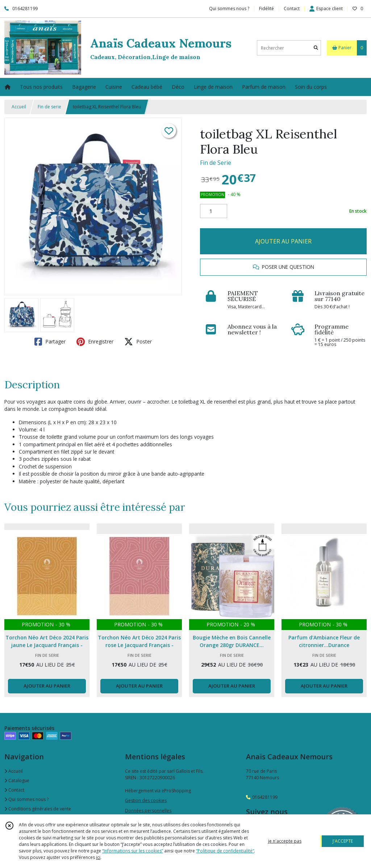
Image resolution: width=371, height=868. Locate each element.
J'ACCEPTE (343, 841)
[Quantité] (214, 211)
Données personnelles (148, 811)
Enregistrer (95, 342)
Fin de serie (49, 107)
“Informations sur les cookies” (133, 851)
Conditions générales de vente (38, 809)
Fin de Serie (216, 163)
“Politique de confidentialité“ (225, 851)
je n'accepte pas (285, 841)
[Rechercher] (316, 48)
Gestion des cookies (146, 800)
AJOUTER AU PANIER (283, 241)
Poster (138, 342)
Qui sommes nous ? (26, 799)
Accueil (19, 107)
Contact (292, 9)
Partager (50, 342)
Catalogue (17, 781)
